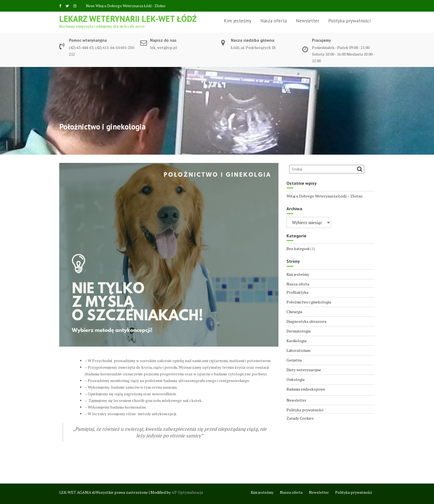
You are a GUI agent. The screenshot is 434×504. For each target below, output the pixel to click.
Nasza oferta (274, 21)
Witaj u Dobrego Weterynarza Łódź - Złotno (131, 6)
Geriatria (294, 360)
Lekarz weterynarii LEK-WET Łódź (128, 19)
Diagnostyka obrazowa (306, 321)
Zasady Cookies (300, 418)
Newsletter (308, 21)
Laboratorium (298, 350)
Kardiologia (296, 341)
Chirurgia (294, 312)
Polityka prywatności (349, 21)
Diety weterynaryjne (304, 370)
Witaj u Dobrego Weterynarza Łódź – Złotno (325, 196)
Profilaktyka (297, 292)
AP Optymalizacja (187, 492)
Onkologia (295, 379)
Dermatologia (299, 331)
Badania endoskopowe (306, 389)
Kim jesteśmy (238, 21)
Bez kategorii (298, 249)
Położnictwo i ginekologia (309, 302)
